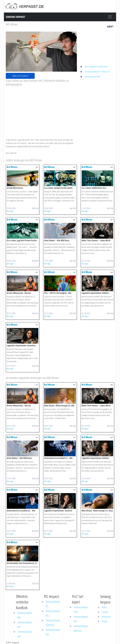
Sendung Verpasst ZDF (25, 625)
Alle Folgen (10, 211)
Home (104, 607)
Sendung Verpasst (15, 17)
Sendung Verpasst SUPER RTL (53, 623)
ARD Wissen (12, 24)
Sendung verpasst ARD (92, 77)
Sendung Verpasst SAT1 (81, 619)
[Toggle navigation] (110, 17)
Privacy (104, 621)
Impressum (106, 617)
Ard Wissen (12, 167)
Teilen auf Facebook (20, 76)
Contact (105, 612)
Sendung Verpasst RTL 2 (53, 613)
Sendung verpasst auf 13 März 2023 (97, 72)
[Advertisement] (41, 110)
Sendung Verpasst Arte (25, 634)
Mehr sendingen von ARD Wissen (96, 67)
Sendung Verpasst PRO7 (81, 610)
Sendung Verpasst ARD (25, 615)
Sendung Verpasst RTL (53, 604)
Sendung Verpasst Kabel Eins (81, 628)
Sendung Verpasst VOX (53, 632)
